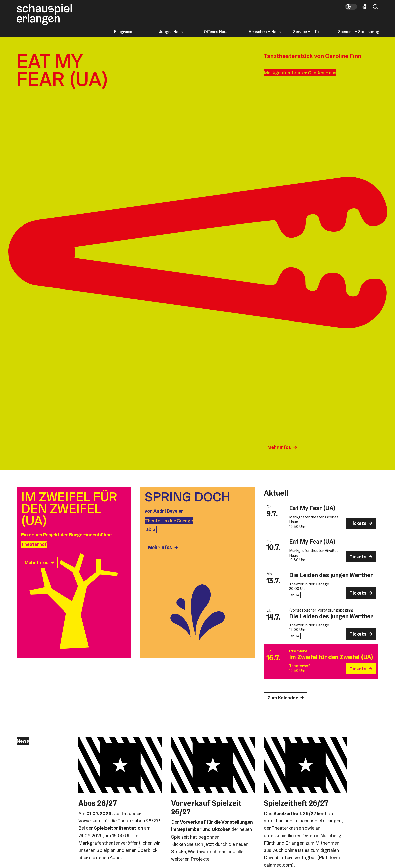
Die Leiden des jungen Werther (331, 575)
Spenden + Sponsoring (359, 32)
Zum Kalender (283, 698)
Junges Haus (171, 32)
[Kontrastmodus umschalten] (351, 7)
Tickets (358, 523)
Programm (124, 32)
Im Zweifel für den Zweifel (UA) (331, 657)
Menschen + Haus (265, 32)
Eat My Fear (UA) (312, 508)
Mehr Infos (279, 447)
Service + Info (306, 32)
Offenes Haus (216, 32)
